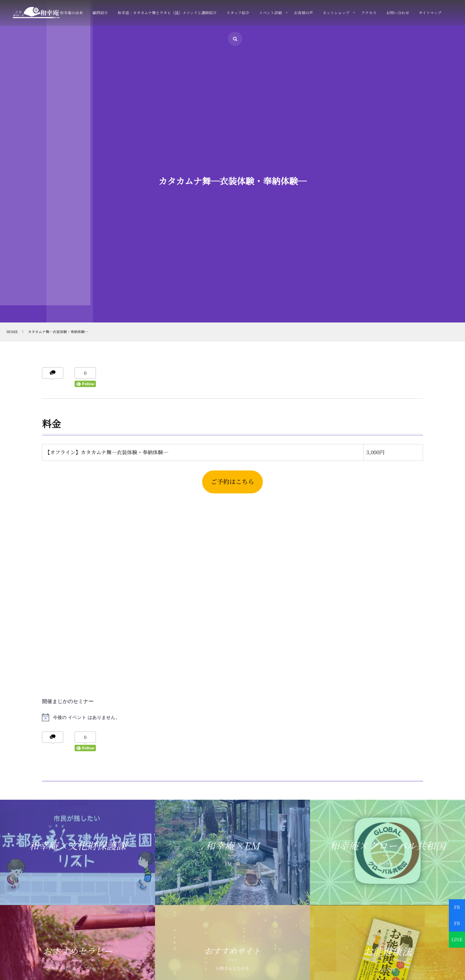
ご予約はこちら (232, 482)
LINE (457, 940)
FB (457, 907)
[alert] (232, 717)
